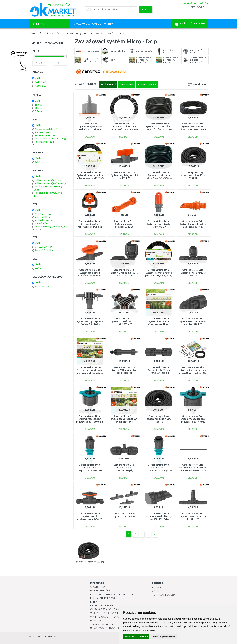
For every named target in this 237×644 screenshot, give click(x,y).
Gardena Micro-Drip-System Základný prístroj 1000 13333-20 (124, 370)
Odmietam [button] (143, 636)
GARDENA (42, 82)
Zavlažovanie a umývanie (75, 33)
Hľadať (145, 9)
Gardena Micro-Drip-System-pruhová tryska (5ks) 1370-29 (159, 224)
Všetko (38, 78)
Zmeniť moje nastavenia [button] (163, 636)
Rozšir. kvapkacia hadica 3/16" (50, 139)
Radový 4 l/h (42, 224)
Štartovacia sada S (45, 132)
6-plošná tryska (44, 214)
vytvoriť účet (201, 3)
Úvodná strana (81, 24)
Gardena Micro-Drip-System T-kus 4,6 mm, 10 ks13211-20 (193, 516)
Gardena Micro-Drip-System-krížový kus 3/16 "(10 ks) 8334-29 (124, 321)
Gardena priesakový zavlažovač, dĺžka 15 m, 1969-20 (193, 175)
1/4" (38, 268)
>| (155, 534)
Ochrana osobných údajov (106, 609)
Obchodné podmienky (102, 606)
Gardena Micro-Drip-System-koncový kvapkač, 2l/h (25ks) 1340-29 (193, 224)
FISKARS (40, 86)
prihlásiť (188, 3)
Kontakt (95, 602)
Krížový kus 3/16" (44, 247)
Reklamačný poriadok (103, 598)
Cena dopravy (98, 587)
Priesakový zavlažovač (47, 129)
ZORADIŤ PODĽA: (85, 84)
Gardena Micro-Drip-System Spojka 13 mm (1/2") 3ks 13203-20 (159, 370)
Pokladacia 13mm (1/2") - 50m (50, 183)
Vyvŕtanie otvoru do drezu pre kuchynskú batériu (118, 613)
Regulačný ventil (44, 250)
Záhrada (49, 33)
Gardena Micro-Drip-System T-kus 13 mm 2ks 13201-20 (193, 273)
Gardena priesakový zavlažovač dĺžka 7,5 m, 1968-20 (159, 419)
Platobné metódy (100, 591)
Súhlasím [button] (129, 636)
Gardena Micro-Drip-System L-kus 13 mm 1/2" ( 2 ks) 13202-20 (124, 273)
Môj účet (157, 591)
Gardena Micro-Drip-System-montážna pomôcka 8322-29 (124, 224)
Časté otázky (197, 7)
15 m (38, 105)
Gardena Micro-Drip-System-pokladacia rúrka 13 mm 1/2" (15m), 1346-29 (124, 127)
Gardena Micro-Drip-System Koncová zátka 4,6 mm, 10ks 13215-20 (159, 516)
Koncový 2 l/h (43, 217)
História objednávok (163, 595)
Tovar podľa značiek (102, 624)
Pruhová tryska (43, 220)
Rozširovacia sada (45, 142)
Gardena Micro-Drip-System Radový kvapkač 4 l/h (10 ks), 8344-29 (90, 321)
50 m (38, 108)
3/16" (39, 162)
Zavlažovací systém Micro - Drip (111, 33)
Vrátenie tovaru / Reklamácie (107, 617)
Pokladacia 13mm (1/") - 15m (50, 180)
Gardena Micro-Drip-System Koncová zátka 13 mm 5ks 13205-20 (193, 321)
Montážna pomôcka (46, 135)
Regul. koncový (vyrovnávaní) (50, 227)
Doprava (97, 24)
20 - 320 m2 (42, 286)
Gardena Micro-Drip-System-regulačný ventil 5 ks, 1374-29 (124, 175)
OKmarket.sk (50, 636)
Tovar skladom (199, 84)
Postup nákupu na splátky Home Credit (112, 594)
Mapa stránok (98, 621)
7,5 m (39, 111)
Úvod (33, 33)
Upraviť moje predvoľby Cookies (109, 628)
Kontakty (109, 24)
